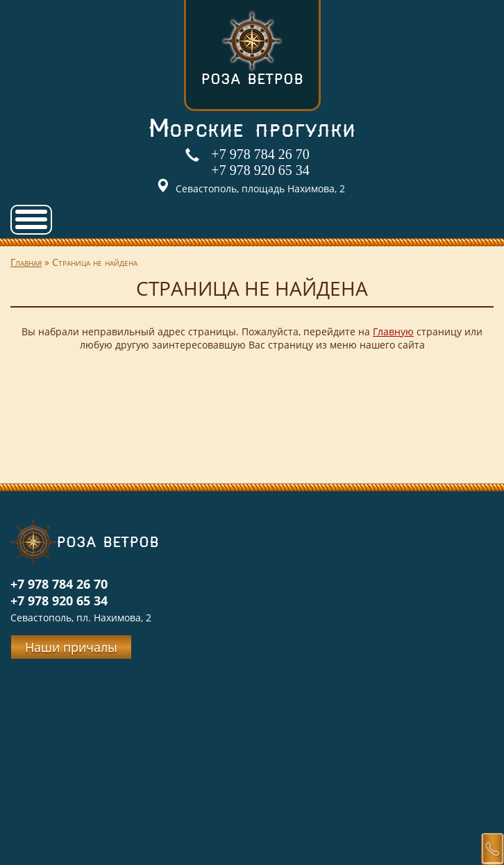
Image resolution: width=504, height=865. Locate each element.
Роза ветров (252, 48)
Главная (26, 262)
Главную (393, 331)
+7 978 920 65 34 (260, 170)
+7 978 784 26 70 (260, 154)
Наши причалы (71, 647)
